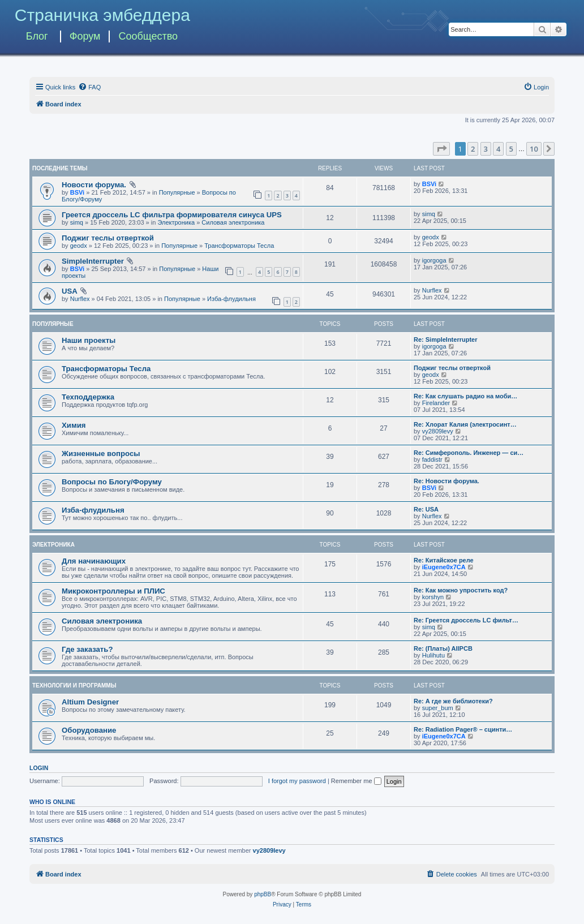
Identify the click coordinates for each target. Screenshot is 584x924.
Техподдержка (88, 397)
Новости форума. (94, 185)
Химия (74, 425)
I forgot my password (297, 781)
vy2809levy (438, 431)
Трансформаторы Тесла (239, 246)
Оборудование (89, 730)
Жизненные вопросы (101, 454)
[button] (441, 149)
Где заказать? (87, 649)
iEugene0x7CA (444, 567)
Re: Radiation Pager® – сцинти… (463, 729)
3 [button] (486, 149)
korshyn (433, 597)
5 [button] (511, 149)
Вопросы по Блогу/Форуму (112, 482)
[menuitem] (89, 87)
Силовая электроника (233, 222)
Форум (85, 36)
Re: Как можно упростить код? (461, 590)
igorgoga (434, 260)
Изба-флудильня (231, 299)
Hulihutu (433, 655)
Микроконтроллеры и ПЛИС (113, 591)
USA (70, 291)
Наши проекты (89, 340)
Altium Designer (90, 702)
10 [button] (534, 149)
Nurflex (80, 299)
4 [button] (498, 149)
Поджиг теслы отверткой (108, 238)
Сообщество (148, 36)
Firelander (436, 403)
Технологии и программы (74, 686)
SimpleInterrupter (93, 261)
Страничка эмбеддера (102, 15)
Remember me (356, 781)
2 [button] (473, 149)
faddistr (432, 459)
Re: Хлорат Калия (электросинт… (465, 424)
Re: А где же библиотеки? (453, 701)
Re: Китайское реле (444, 560)
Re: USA (426, 509)
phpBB (263, 894)
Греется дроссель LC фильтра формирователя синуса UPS (172, 215)
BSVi (77, 192)
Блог (37, 36)
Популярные (177, 192)
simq (77, 222)
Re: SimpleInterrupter (445, 339)
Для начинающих (94, 561)
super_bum (438, 708)
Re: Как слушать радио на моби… (465, 396)
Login (39, 768)
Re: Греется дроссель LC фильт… (466, 620)
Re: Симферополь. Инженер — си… (469, 453)
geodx (79, 246)
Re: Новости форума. (446, 481)
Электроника (176, 222)
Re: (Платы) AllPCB (443, 648)
